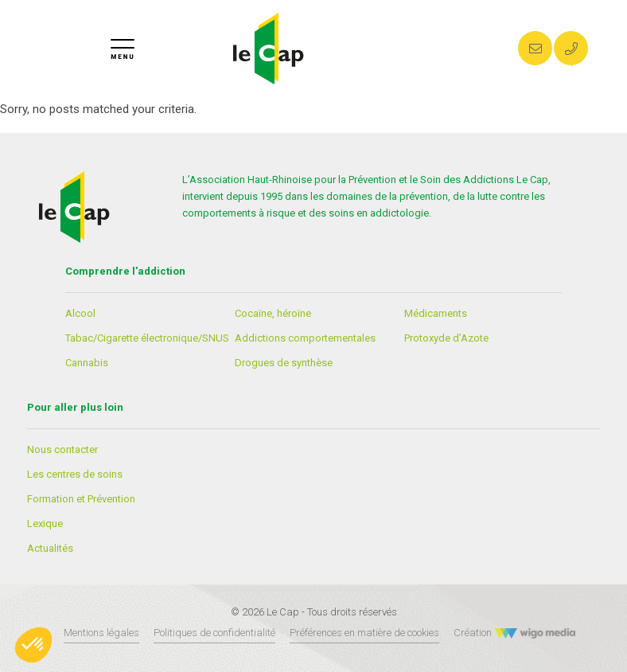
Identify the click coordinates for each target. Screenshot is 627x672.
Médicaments (436, 313)
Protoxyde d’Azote (446, 338)
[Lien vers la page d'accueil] (269, 48)
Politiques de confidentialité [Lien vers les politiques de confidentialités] (214, 633)
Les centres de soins (75, 474)
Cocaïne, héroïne (273, 313)
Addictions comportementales (305, 338)
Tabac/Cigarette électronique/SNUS (147, 338)
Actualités (50, 548)
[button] (33, 645)
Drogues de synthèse (284, 363)
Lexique (45, 524)
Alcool (80, 313)
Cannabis (87, 363)
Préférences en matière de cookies (364, 633)
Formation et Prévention (81, 499)
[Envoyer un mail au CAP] (535, 48)
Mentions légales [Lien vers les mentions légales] (101, 633)
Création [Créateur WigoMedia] (515, 633)
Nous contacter (62, 449)
